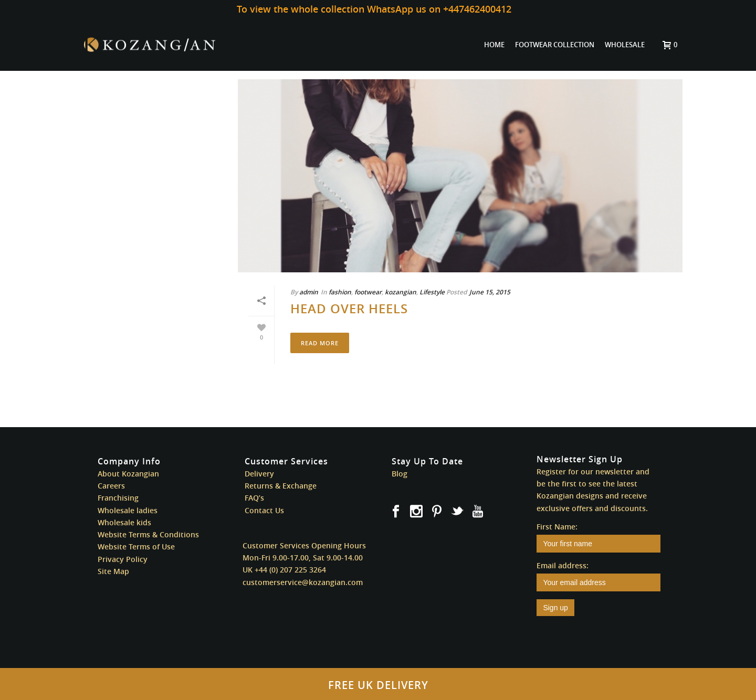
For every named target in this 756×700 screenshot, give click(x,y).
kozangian (401, 292)
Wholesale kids (124, 522)
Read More (320, 343)
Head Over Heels (349, 309)
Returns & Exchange (281, 486)
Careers (111, 486)
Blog (400, 474)
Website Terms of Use (136, 547)
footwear (368, 292)
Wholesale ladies (128, 510)
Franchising (118, 498)
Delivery (259, 474)
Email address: (563, 565)
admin (309, 292)
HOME (494, 45)
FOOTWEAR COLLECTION (555, 45)
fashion (340, 292)
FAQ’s (254, 498)
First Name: (557, 527)
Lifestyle (432, 292)
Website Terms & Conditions (148, 534)
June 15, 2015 (490, 292)
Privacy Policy (123, 559)
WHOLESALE (625, 45)
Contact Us (264, 510)
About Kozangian (128, 474)
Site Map (113, 571)
